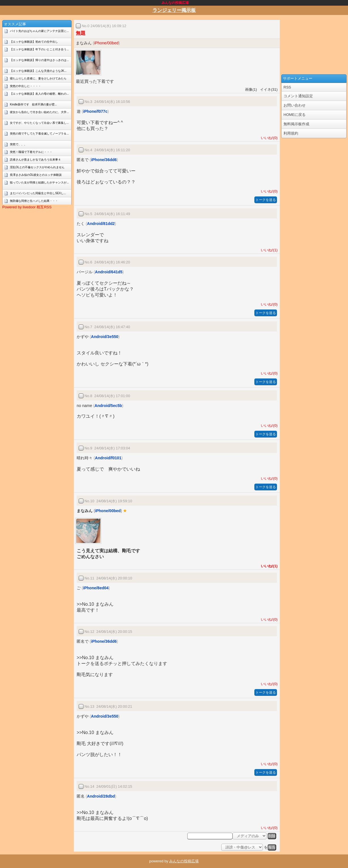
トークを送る (266, 200)
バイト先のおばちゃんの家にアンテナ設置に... (39, 31)
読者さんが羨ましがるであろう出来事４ (35, 160)
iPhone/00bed (106, 43)
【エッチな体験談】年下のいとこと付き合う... (39, 49)
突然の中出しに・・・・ (25, 86)
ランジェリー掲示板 (174, 10)
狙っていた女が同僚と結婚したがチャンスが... (39, 182)
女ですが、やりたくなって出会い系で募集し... (39, 123)
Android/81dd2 (101, 224)
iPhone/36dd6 (104, 160)
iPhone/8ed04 (96, 588)
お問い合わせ (295, 105)
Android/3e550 (105, 337)
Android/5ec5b (108, 406)
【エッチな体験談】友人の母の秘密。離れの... (39, 94)
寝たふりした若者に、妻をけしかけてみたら (38, 78)
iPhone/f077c (95, 111)
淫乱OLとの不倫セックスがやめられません (37, 167)
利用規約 (291, 133)
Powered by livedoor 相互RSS (27, 207)
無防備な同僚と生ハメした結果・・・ (34, 201)
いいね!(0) (268, 138)
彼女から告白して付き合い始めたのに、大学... (39, 112)
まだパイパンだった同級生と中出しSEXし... (38, 193)
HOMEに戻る (295, 115)
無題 (81, 33)
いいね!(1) (268, 250)
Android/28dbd (101, 796)
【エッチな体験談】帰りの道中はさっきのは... (39, 60)
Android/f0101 (108, 458)
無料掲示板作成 (296, 124)
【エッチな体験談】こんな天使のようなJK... (38, 71)
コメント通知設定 (298, 96)
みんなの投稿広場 (184, 861)
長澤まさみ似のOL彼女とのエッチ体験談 (36, 175)
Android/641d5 (109, 272)
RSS (287, 87)
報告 (272, 847)
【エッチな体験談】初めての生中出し (34, 42)
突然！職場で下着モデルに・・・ (31, 152)
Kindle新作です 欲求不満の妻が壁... (33, 104)
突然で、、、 (18, 144)
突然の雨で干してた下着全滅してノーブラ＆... (39, 134)
